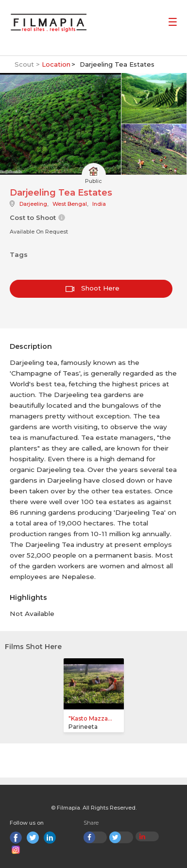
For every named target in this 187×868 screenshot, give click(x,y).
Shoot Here (93, 288)
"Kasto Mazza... (90, 718)
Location (56, 64)
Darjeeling (33, 204)
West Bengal (70, 204)
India (99, 204)
